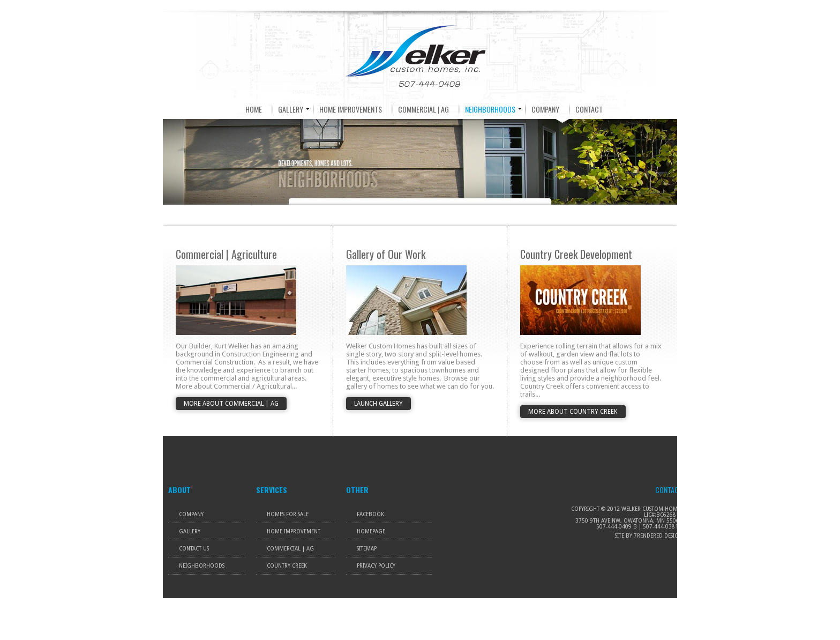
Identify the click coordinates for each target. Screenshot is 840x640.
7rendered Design (658, 536)
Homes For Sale (288, 514)
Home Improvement (294, 531)
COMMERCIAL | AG (423, 109)
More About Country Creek (573, 412)
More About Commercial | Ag (231, 404)
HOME (254, 109)
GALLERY (291, 109)
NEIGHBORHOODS (490, 109)
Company (191, 514)
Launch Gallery (378, 404)
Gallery (190, 531)
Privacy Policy (376, 566)
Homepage (371, 531)
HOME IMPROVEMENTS (351, 109)
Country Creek (287, 566)
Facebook (370, 514)
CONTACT (589, 109)
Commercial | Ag (290, 549)
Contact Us (194, 549)
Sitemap (367, 549)
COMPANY (545, 109)
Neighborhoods (202, 566)
